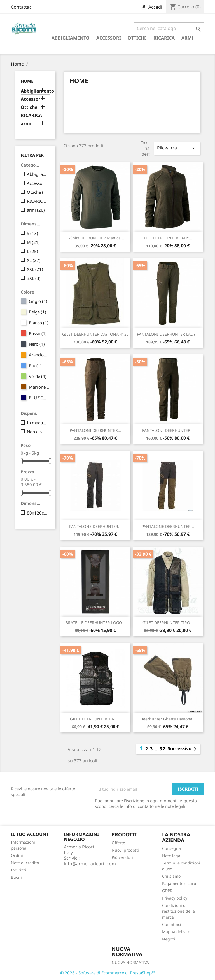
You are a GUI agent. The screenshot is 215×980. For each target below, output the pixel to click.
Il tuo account (30, 834)
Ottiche (137, 38)
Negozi (169, 939)
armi (187, 38)
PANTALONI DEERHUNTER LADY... (168, 334)
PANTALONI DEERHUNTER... (95, 430)
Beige (38, 312)
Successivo (183, 749)
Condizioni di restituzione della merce (178, 911)
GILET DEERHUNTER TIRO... (168, 623)
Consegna (171, 848)
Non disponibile (37, 432)
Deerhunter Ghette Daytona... (168, 719)
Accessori (109, 38)
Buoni (16, 877)
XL (34, 260)
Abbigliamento (71, 38)
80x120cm (37, 513)
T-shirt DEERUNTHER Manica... (95, 238)
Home (27, 81)
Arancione (39, 355)
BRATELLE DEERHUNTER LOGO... (95, 623)
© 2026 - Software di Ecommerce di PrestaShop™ (108, 973)
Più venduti (122, 857)
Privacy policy (175, 898)
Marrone (39, 387)
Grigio (38, 301)
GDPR (167, 891)
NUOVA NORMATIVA (130, 962)
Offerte (118, 843)
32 (163, 749)
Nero (37, 344)
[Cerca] (169, 28)
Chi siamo (171, 876)
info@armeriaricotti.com (90, 864)
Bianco (39, 323)
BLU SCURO (39, 398)
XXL (35, 269)
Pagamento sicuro (179, 883)
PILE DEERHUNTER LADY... (168, 238)
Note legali (172, 856)
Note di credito (25, 863)
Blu (35, 366)
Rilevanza (177, 148)
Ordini (17, 855)
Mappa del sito (176, 932)
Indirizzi (19, 870)
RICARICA (164, 38)
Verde (38, 376)
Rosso (38, 333)
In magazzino (37, 423)
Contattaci (22, 7)
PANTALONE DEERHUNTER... (95, 526)
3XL (34, 278)
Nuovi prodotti (125, 850)
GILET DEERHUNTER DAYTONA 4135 (95, 334)
